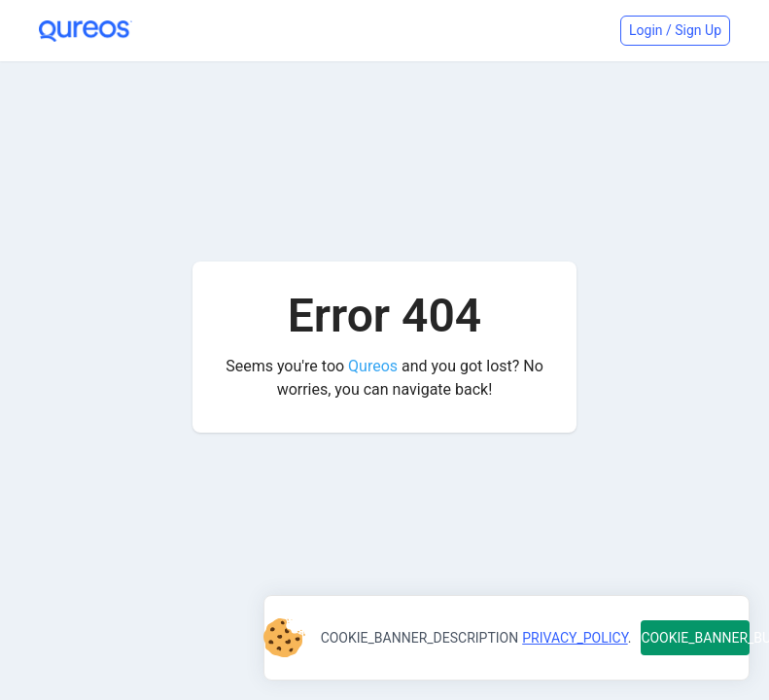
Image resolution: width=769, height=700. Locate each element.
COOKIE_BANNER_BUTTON (695, 638)
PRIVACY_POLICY (575, 638)
